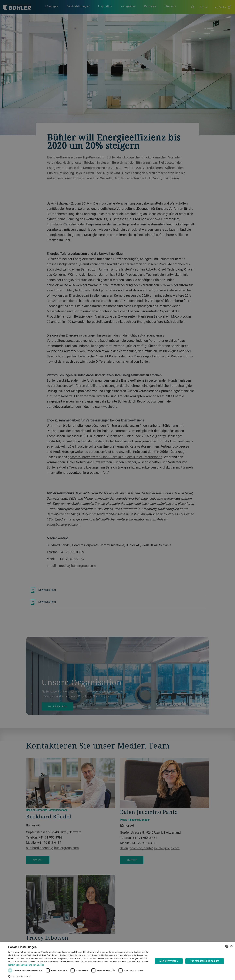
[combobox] (227, 946)
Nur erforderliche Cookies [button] (204, 961)
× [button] (231, 946)
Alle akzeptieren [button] (169, 961)
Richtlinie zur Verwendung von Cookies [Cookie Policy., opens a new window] (26, 965)
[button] (79, 976)
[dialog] (117, 961)
